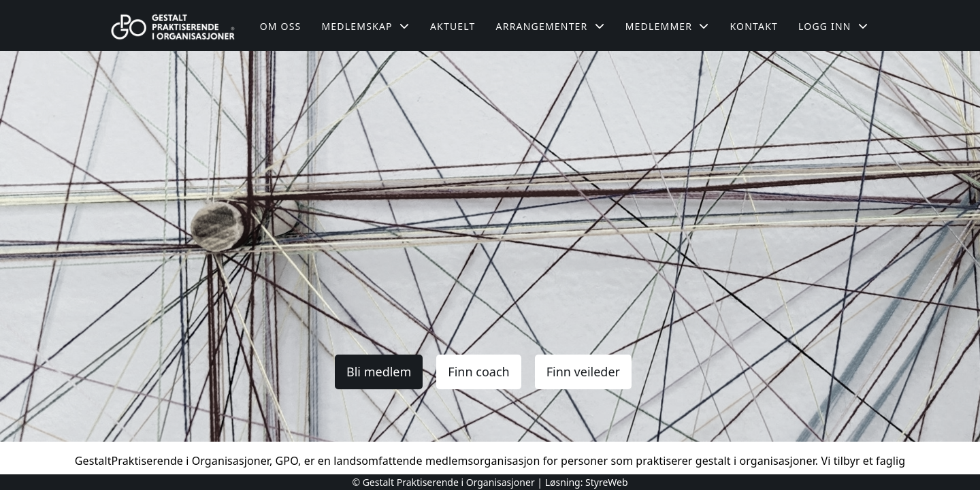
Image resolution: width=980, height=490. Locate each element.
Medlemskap (365, 26)
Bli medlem (379, 372)
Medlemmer (668, 26)
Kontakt (754, 26)
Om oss (281, 26)
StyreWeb (607, 482)
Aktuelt (453, 26)
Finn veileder (583, 372)
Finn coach (478, 372)
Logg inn (833, 26)
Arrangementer (551, 26)
